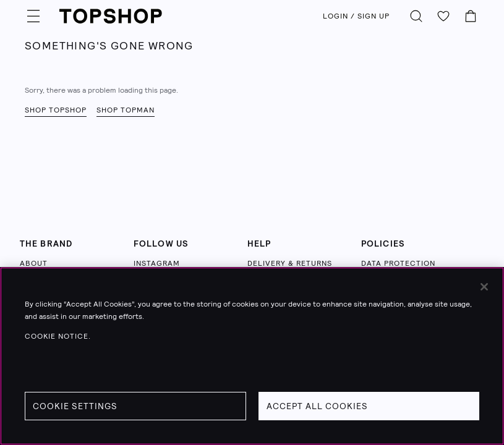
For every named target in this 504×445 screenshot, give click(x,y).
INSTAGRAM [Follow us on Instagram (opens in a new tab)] (157, 263)
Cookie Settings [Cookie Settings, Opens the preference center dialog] (75, 406)
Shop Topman (126, 110)
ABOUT (34, 263)
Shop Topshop (56, 110)
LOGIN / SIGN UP (356, 16)
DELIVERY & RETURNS (290, 263)
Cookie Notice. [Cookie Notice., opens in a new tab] (58, 336)
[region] (252, 356)
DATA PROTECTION (398, 263)
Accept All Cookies (317, 406)
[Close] (484, 287)
